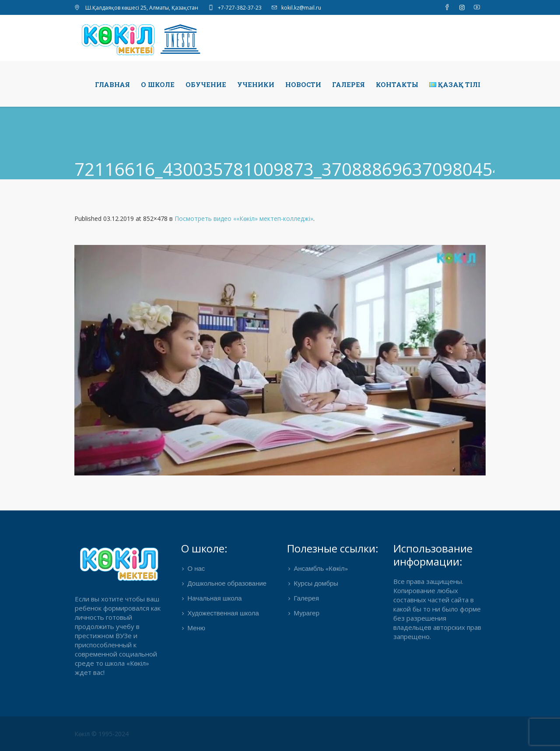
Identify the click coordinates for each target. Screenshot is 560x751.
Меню (197, 629)
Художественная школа (223, 614)
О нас (196, 569)
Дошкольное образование (227, 584)
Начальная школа (215, 599)
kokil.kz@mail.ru (301, 8)
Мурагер (306, 614)
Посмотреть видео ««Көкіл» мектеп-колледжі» (244, 218)
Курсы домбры (316, 584)
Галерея (306, 599)
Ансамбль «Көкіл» (320, 569)
